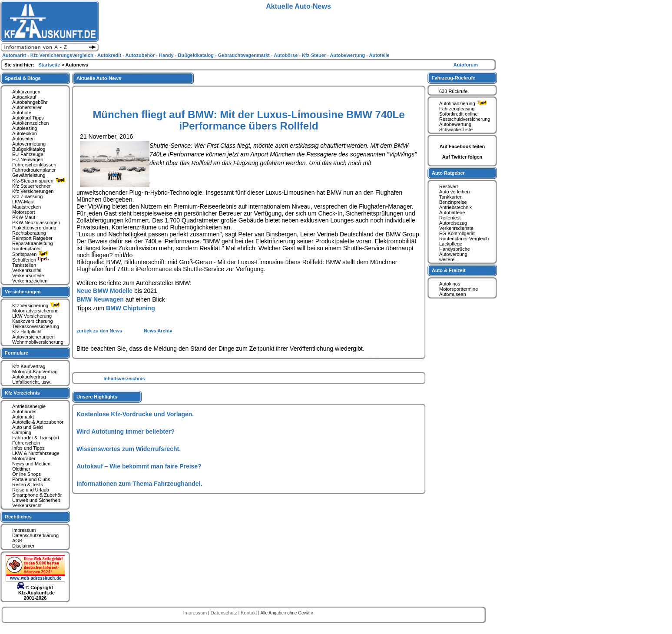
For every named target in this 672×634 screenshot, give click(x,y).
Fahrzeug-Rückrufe (454, 78)
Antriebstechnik (455, 207)
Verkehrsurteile (28, 276)
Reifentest (450, 218)
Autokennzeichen (30, 123)
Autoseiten (23, 139)
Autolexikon (25, 133)
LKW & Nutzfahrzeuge (36, 453)
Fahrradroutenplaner (34, 170)
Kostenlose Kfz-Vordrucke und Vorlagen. (135, 414)
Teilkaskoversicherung (36, 326)
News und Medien (31, 464)
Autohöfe (22, 113)
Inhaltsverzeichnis (124, 378)
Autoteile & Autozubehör (38, 422)
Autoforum (466, 65)
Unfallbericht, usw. (31, 382)
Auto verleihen (454, 192)
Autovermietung (29, 144)
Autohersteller (27, 107)
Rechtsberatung (29, 233)
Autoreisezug (453, 223)
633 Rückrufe (453, 91)
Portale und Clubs (31, 479)
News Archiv (158, 331)
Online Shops (26, 474)
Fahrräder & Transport (36, 438)
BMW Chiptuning (131, 308)
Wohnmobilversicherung (38, 342)
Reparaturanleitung (33, 243)
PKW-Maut (24, 217)
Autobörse (286, 55)
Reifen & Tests (28, 485)
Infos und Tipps (28, 448)
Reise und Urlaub (31, 490)
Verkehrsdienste (456, 228)
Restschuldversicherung (465, 119)
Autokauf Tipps (28, 118)
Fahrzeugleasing (457, 109)
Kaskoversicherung (33, 321)
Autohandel (24, 412)
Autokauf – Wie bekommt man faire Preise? (139, 466)
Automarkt (23, 417)
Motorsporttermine (458, 289)
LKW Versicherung (32, 316)
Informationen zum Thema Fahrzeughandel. (139, 484)
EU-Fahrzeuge (28, 154)
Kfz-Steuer (314, 55)
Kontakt (249, 613)
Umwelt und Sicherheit (36, 500)
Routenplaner (26, 249)
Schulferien (31, 260)
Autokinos (450, 284)
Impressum (24, 530)
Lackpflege (451, 244)
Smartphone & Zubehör (37, 495)
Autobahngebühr (30, 102)
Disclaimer (23, 546)
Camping (22, 432)
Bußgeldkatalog (29, 149)
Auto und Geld (27, 427)
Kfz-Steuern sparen (40, 181)
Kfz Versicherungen (33, 191)
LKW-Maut (23, 202)
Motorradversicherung (35, 311)
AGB (17, 541)
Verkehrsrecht (27, 505)
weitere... (449, 259)
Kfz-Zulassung (27, 196)
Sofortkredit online (458, 114)
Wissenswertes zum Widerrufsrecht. (129, 449)
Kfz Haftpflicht (27, 332)
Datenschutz (225, 613)
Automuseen (453, 294)
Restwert (449, 186)
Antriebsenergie (29, 406)
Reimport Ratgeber (32, 238)
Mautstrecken (26, 207)
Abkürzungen (26, 92)
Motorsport (24, 212)
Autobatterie (452, 212)
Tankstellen (24, 265)
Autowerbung (453, 254)
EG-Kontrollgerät (457, 233)
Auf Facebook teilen (462, 146)
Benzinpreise (453, 202)
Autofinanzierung (464, 103)
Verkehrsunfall (27, 270)
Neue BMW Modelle (104, 291)
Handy (167, 55)
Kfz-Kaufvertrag (29, 366)
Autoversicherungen (33, 337)
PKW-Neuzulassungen (36, 222)
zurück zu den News (100, 331)
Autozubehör (141, 55)
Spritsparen (31, 254)
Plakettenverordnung (34, 228)
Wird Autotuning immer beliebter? (126, 432)
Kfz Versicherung (37, 305)
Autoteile (379, 55)
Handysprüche (455, 249)
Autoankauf (24, 97)
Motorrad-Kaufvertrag (35, 372)
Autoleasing (25, 128)
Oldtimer (21, 469)
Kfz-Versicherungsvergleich (63, 55)
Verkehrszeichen (30, 281)
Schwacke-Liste (456, 129)
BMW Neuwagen (100, 299)
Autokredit (110, 55)
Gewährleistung (29, 175)
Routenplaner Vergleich (464, 239)
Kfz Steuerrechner (31, 186)
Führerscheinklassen (34, 165)
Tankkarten (451, 197)
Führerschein (26, 443)
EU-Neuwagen (28, 159)
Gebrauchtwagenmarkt (245, 55)
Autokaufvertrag (29, 377)
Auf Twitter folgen (462, 157)
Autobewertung (455, 124)
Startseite (50, 65)
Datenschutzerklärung (35, 535)
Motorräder (24, 458)
